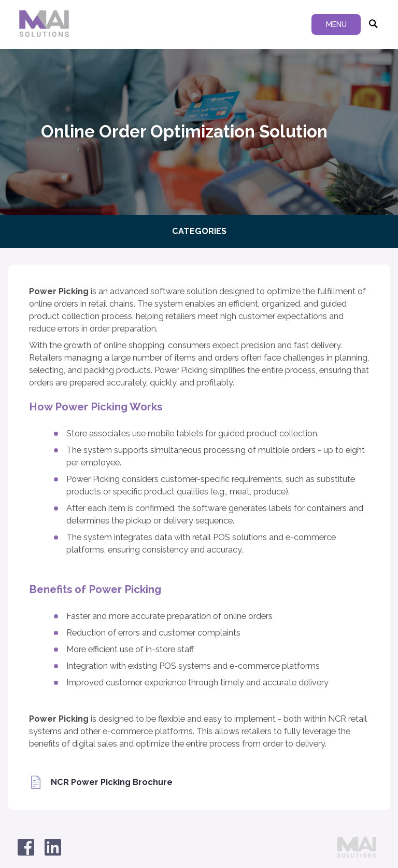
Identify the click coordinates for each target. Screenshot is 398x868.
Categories (199, 231)
